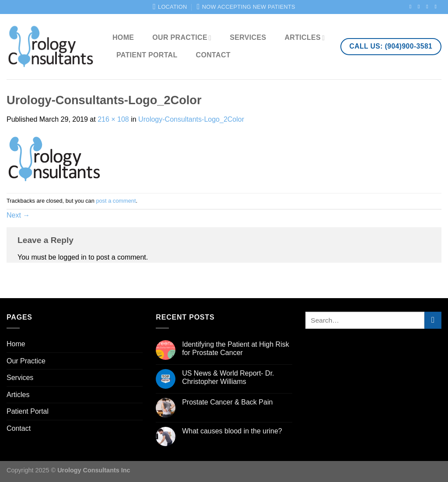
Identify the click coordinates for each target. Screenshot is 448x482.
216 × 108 (113, 119)
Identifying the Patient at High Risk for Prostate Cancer (236, 348)
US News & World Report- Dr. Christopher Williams (228, 377)
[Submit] (433, 320)
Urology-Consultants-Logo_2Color (191, 119)
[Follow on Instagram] (420, 7)
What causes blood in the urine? (232, 431)
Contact (213, 55)
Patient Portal (147, 55)
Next (18, 215)
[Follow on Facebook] (412, 7)
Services (248, 37)
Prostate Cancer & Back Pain (227, 402)
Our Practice (182, 38)
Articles (304, 38)
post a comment (116, 201)
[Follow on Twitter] (429, 7)
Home (123, 37)
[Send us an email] (437, 7)
